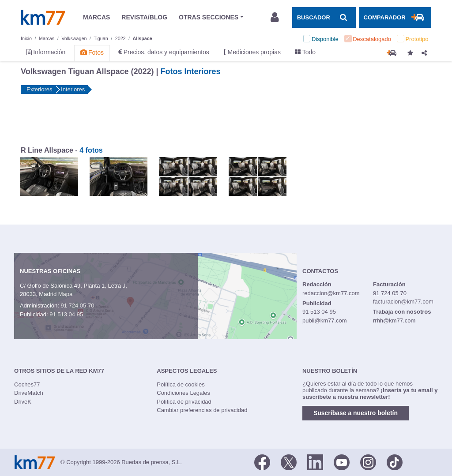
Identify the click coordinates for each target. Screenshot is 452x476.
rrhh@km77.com (394, 320)
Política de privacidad (184, 402)
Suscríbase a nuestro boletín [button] (356, 413)
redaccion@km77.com (331, 293)
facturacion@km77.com (403, 302)
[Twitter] (289, 461)
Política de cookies (181, 384)
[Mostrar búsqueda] (324, 17)
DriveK (23, 402)
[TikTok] (395, 461)
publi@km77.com (325, 320)
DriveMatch (29, 393)
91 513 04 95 (66, 314)
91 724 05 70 (77, 305)
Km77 (43, 17)
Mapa (66, 294)
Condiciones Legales (183, 393)
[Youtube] (342, 461)
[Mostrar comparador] (395, 17)
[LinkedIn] (315, 461)
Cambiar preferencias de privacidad (202, 410)
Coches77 (27, 384)
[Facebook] (262, 461)
